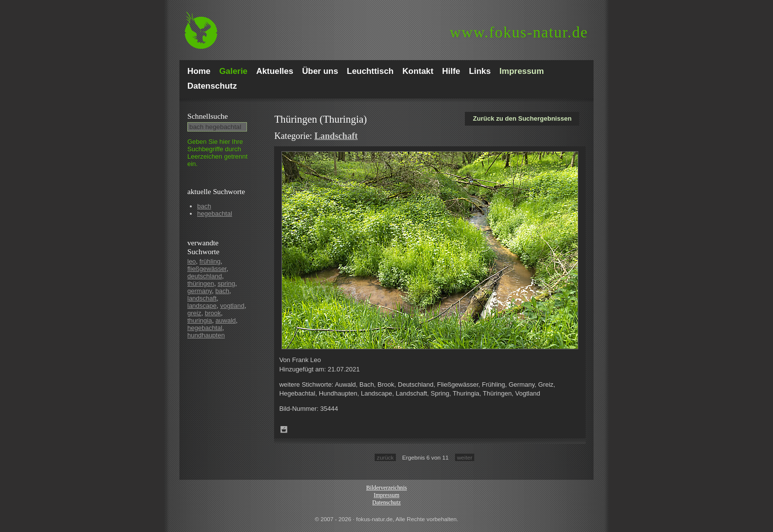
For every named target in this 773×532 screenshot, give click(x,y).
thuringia (200, 320)
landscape (202, 306)
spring (226, 283)
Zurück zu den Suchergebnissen (522, 118)
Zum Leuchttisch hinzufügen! (284, 430)
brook (213, 313)
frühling (210, 261)
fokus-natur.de (519, 32)
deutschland (205, 276)
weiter (465, 457)
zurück (385, 457)
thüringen (201, 283)
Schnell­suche (208, 116)
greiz (194, 313)
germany (200, 291)
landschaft (202, 298)
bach (204, 206)
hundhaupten (206, 335)
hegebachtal (215, 214)
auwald (226, 320)
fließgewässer (207, 269)
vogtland (232, 306)
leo (192, 261)
